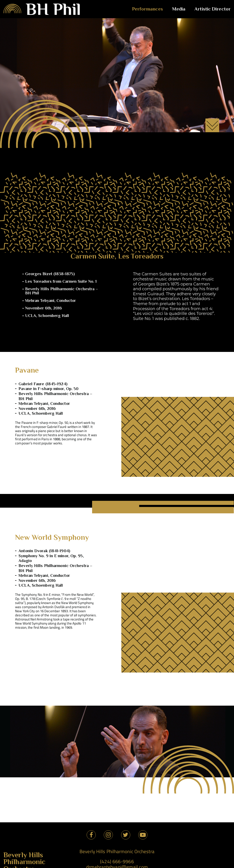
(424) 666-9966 (117, 861)
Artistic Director (213, 9)
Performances (148, 9)
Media (179, 9)
